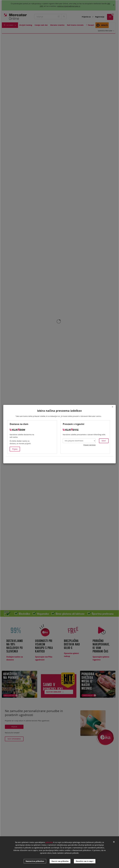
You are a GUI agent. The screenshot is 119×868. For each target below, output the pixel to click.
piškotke (49, 844)
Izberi (104, 441)
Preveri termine (89, 445)
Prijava (15, 449)
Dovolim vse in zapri (85, 861)
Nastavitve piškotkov (35, 861)
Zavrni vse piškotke (60, 861)
